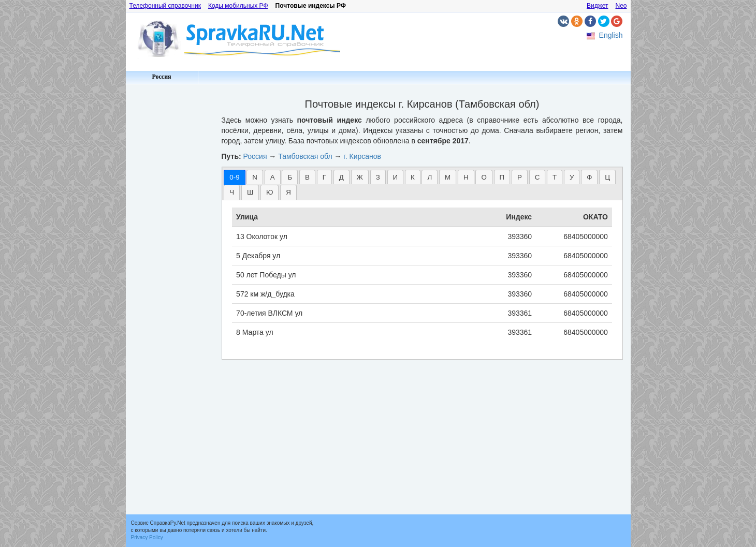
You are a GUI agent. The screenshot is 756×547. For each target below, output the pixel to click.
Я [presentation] (288, 192)
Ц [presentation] (607, 177)
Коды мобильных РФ (238, 6)
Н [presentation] (466, 177)
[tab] (234, 177)
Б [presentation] (290, 177)
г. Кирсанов (362, 156)
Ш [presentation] (250, 192)
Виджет (598, 6)
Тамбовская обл (305, 156)
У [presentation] (572, 177)
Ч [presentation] (232, 192)
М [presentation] (448, 177)
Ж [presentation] (360, 177)
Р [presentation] (520, 177)
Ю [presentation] (270, 192)
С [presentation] (537, 177)
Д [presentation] (341, 177)
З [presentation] (378, 177)
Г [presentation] (324, 177)
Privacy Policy (147, 537)
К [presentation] (413, 177)
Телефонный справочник (165, 6)
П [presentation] (502, 177)
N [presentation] (255, 177)
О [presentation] (484, 177)
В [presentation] (307, 177)
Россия (161, 77)
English (611, 35)
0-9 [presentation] (234, 177)
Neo (621, 6)
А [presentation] (273, 177)
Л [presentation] (430, 177)
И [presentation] (396, 177)
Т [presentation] (555, 177)
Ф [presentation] (589, 177)
